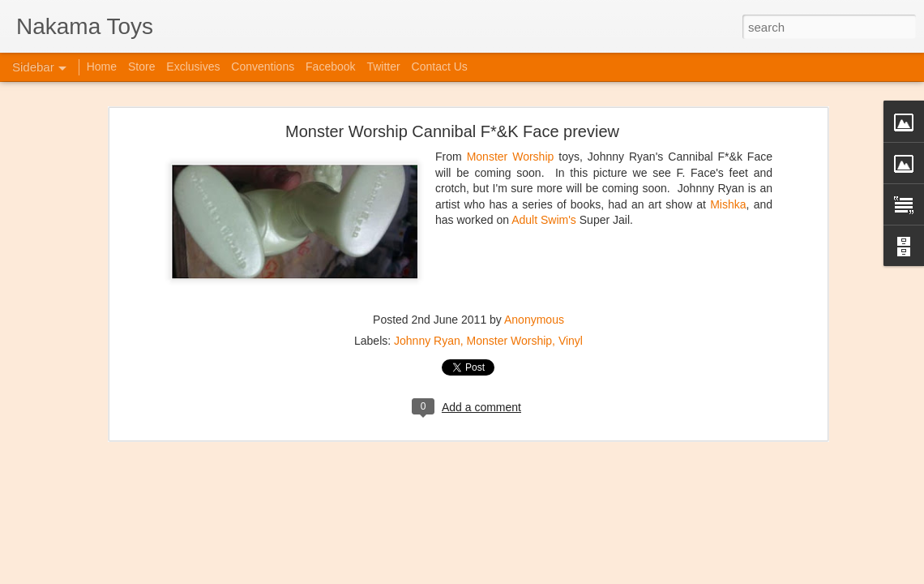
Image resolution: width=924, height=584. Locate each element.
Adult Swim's (545, 220)
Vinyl (571, 341)
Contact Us (440, 67)
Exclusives (193, 67)
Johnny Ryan (427, 341)
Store (141, 67)
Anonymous (534, 320)
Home (102, 67)
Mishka (728, 204)
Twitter (383, 67)
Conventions (263, 67)
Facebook (330, 67)
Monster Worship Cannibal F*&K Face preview (452, 131)
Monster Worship (511, 157)
